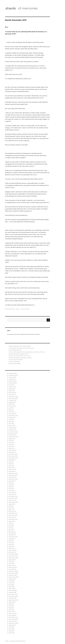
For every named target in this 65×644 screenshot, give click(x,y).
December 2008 (13, 571)
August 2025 (12, 379)
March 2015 (12, 448)
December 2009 (13, 554)
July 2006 (11, 627)
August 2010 (12, 539)
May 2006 (11, 631)
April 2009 (11, 564)
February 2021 (12, 393)
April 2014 (11, 466)
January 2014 (12, 471)
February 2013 (13, 493)
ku (7, 27)
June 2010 (11, 543)
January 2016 (12, 429)
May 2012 (11, 506)
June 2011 (11, 525)
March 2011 (12, 531)
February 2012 (12, 512)
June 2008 (12, 583)
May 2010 (11, 544)
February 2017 (13, 414)
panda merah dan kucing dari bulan (18, 354)
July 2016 (11, 420)
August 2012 (12, 504)
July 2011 (11, 523)
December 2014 (13, 454)
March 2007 (12, 612)
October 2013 (12, 477)
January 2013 (12, 494)
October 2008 (13, 575)
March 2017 (12, 412)
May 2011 (11, 527)
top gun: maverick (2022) (15, 360)
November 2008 (13, 573)
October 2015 (12, 435)
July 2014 (11, 462)
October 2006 (13, 621)
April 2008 (11, 587)
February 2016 (13, 427)
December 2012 (13, 496)
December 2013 (13, 473)
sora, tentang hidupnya (15, 350)
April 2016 (11, 423)
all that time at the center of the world (19, 356)
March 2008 (12, 589)
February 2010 (13, 550)
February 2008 (13, 591)
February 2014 (13, 469)
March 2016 (12, 425)
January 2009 (12, 569)
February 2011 (12, 533)
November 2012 (13, 498)
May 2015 (11, 445)
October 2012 (12, 500)
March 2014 (12, 468)
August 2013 (12, 481)
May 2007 (11, 608)
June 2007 (11, 606)
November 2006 (13, 619)
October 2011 (12, 518)
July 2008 (11, 581)
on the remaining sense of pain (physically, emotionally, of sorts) (26, 352)
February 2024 (13, 381)
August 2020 (12, 402)
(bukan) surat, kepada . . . (15, 363)
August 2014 (12, 460)
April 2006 (11, 633)
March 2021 (12, 391)
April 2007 (11, 610)
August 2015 (12, 439)
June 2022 (11, 385)
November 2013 (13, 475)
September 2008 (13, 577)
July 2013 (11, 483)
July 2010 (11, 541)
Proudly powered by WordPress (18, 641)
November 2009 (13, 556)
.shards (10, 8)
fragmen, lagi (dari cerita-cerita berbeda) (20, 346)
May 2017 (11, 410)
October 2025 (12, 377)
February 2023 (13, 383)
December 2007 (13, 594)
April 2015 (11, 446)
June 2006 (11, 629)
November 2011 (13, 516)
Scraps (17, 309)
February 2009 (13, 568)
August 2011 (12, 521)
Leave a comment (25, 309)
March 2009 (12, 566)
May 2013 (11, 487)
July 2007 (11, 604)
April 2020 (11, 404)
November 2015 (13, 433)
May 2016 (11, 421)
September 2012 (13, 502)
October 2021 (12, 387)
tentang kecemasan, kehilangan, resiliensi (20, 358)
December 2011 (13, 514)
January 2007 (12, 616)
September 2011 (13, 519)
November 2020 (13, 398)
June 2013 (11, 485)
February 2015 (12, 450)
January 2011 (12, 535)
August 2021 (12, 389)
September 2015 (13, 437)
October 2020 (13, 400)
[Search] (48, 320)
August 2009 (12, 560)
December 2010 (13, 537)
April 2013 (11, 489)
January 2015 (12, 452)
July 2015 (11, 441)
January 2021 (12, 395)
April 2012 (11, 508)
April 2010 (11, 546)
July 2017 (11, 408)
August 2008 (12, 579)
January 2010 (12, 552)
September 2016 (13, 416)
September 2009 (13, 558)
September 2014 (13, 458)
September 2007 (13, 600)
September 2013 (13, 479)
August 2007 (12, 602)
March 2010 (12, 548)
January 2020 (12, 406)
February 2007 (13, 614)
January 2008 (12, 592)
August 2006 (12, 625)
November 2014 (13, 456)
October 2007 (13, 598)
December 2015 (13, 431)
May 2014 (11, 464)
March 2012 (12, 510)
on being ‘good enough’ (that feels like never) (21, 348)
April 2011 (11, 529)
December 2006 (13, 617)
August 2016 (12, 418)
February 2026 (13, 373)
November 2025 (13, 375)
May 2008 (11, 585)
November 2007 (13, 596)
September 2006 (13, 623)
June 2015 (11, 443)
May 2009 (11, 562)
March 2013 (12, 491)
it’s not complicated (14, 362)
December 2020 (13, 396)
